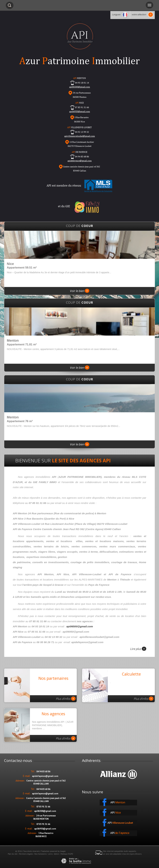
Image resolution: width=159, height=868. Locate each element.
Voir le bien (79, 291)
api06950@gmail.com (80, 111)
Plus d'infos (66, 699)
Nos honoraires (40, 854)
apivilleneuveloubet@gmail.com (80, 136)
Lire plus (138, 649)
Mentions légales (26, 854)
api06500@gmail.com (80, 626)
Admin (57, 854)
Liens (50, 854)
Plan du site (13, 854)
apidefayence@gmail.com (80, 161)
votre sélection (139, 15)
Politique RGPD (67, 854)
